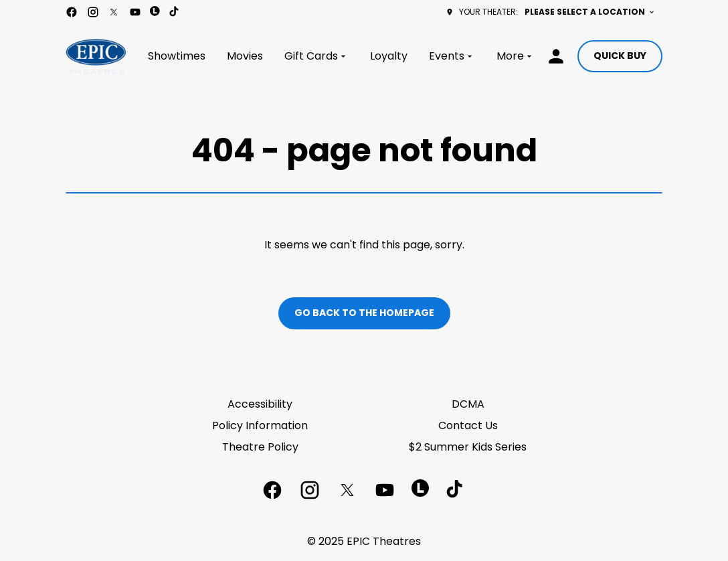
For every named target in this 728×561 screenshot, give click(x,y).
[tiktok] (175, 12)
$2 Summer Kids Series (468, 447)
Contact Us (468, 425)
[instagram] (93, 12)
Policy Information (260, 425)
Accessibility (260, 404)
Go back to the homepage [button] (364, 313)
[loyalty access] (556, 56)
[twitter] (114, 12)
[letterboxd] (155, 11)
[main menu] (341, 56)
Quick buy (620, 56)
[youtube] (135, 12)
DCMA (468, 404)
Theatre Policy (260, 447)
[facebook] (72, 12)
